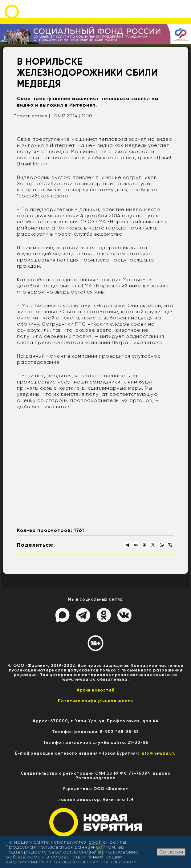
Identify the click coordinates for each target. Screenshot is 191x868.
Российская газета (44, 196)
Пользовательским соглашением (93, 862)
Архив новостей (96, 690)
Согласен (171, 852)
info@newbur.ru (158, 753)
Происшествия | (32, 116)
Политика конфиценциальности (95, 701)
